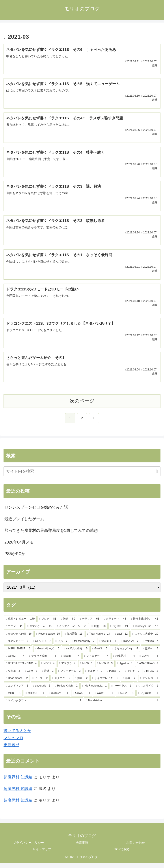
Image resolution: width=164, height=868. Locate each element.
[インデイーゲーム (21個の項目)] (72, 631)
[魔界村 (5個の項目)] (150, 653)
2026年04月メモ (19, 547)
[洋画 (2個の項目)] (81, 683)
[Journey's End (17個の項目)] (145, 631)
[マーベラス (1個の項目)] (121, 690)
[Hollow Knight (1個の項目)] (66, 690)
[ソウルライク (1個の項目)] (147, 690)
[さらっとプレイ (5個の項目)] (125, 653)
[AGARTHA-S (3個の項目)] (148, 668)
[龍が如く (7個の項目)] (108, 646)
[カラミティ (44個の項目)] (115, 624)
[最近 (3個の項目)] (48, 675)
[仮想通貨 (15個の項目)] (73, 638)
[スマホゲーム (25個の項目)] (40, 631)
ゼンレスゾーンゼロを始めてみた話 (36, 512)
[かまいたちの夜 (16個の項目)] (19, 638)
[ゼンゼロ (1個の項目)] (149, 683)
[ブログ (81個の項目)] (48, 624)
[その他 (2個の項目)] (132, 675)
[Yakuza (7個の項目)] (151, 646)
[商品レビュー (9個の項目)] (17, 646)
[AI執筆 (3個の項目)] (13, 675)
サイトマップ (42, 854)
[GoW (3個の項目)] (31, 675)
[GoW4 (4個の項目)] (149, 661)
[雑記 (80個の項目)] (68, 624)
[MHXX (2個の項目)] (151, 675)
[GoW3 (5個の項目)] (100, 653)
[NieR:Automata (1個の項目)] (95, 690)
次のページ (82, 405)
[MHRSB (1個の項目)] (35, 698)
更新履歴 (11, 750)
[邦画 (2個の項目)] (129, 683)
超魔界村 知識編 (18, 782)
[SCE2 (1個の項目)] (126, 698)
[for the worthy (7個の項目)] (83, 646)
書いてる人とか (17, 735)
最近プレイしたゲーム (24, 523)
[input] (82, 476)
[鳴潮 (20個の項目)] (99, 631)
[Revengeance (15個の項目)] (48, 638)
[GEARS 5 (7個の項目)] (42, 646)
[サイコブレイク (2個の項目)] (105, 683)
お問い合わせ (136, 847)
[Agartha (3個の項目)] (125, 668)
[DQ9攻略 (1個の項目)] (148, 698)
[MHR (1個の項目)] (13, 698)
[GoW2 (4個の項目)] (15, 661)
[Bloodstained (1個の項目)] (122, 705)
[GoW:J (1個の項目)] (82, 698)
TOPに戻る (122, 854)
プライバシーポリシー (28, 847)
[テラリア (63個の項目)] (89, 624)
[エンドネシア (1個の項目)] (17, 690)
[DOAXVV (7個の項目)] (130, 646)
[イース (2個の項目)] (40, 683)
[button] (157, 476)
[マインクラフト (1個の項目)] (44, 705)
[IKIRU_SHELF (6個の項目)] (18, 653)
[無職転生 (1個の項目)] (59, 698)
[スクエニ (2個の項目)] (61, 683)
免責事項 (82, 847)
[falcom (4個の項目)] (70, 661)
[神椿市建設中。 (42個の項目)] (144, 624)
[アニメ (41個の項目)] (14, 631)
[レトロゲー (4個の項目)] (96, 661)
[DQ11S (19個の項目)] (119, 631)
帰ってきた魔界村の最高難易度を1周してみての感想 (51, 535)
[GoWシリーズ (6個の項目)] (47, 653)
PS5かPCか (15, 558)
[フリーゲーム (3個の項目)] (69, 675)
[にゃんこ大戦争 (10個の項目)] (145, 638)
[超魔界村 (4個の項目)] (124, 661)
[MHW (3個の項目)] (86, 668)
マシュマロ (13, 742)
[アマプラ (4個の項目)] (67, 668)
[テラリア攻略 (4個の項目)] (42, 661)
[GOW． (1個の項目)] (104, 698)
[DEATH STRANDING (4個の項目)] (21, 668)
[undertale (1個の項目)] (42, 690)
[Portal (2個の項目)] (114, 675)
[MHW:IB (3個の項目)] (105, 668)
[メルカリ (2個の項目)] (94, 675)
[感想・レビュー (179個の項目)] (20, 624)
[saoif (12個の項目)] (121, 638)
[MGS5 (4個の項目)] (48, 668)
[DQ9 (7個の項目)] (61, 646)
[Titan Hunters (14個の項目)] (99, 638)
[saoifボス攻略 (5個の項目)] (76, 653)
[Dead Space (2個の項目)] (17, 683)
